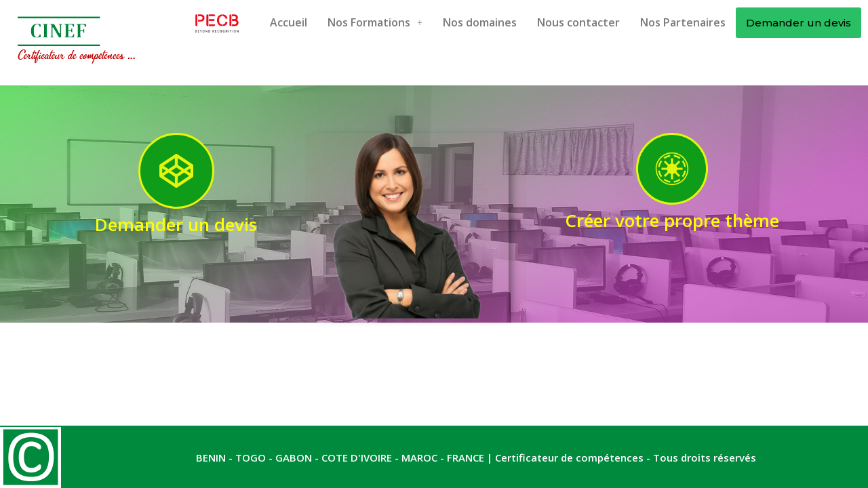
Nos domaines (480, 22)
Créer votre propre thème (672, 220)
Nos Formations (375, 22)
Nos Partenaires (683, 22)
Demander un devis (798, 23)
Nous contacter (578, 22)
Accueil (289, 22)
